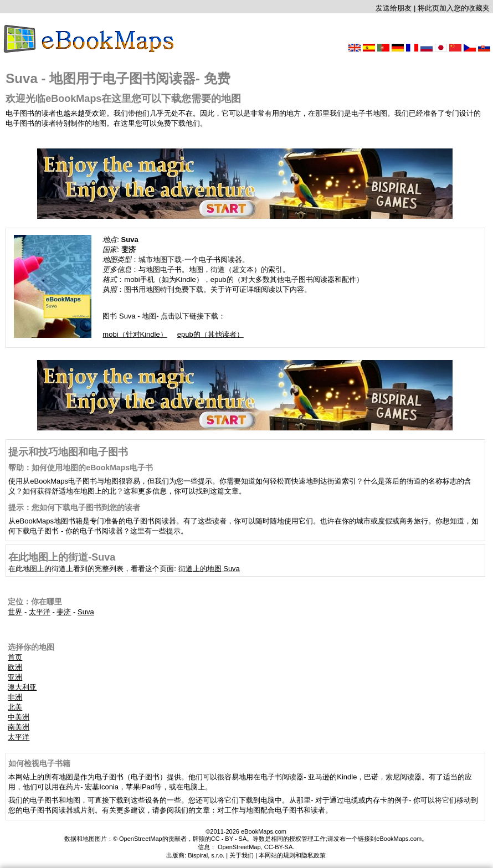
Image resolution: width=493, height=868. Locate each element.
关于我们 (242, 855)
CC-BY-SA (279, 847)
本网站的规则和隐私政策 (292, 855)
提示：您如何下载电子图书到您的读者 (74, 507)
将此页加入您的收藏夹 (454, 8)
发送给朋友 (394, 8)
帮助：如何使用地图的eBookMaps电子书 (81, 468)
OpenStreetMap (239, 847)
